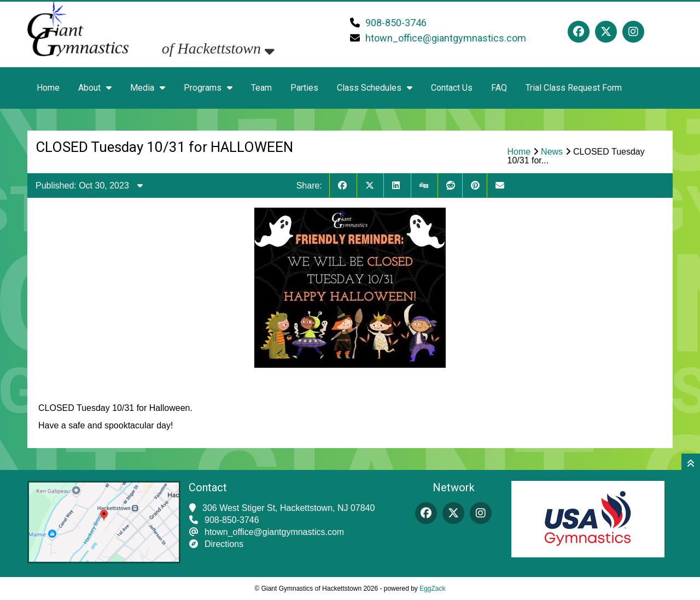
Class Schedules (375, 88)
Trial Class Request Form (574, 88)
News (552, 152)
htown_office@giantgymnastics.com (446, 38)
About (95, 88)
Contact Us (452, 88)
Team (261, 88)
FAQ (499, 88)
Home (48, 88)
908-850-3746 (396, 23)
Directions (224, 544)
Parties (304, 88)
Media (148, 88)
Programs (208, 88)
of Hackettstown (218, 48)
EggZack (432, 589)
